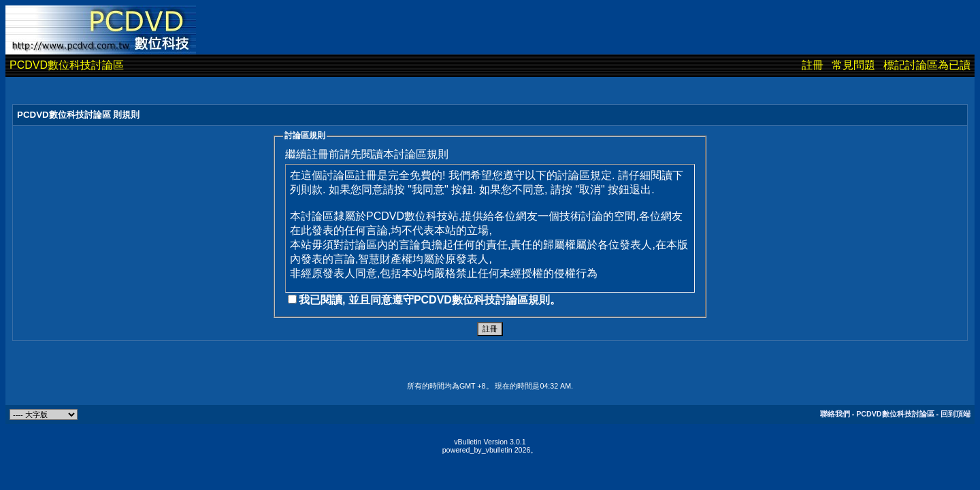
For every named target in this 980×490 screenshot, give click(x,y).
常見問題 (853, 65)
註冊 (813, 65)
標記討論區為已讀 (927, 65)
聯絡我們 (835, 414)
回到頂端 (955, 414)
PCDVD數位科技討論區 (67, 65)
